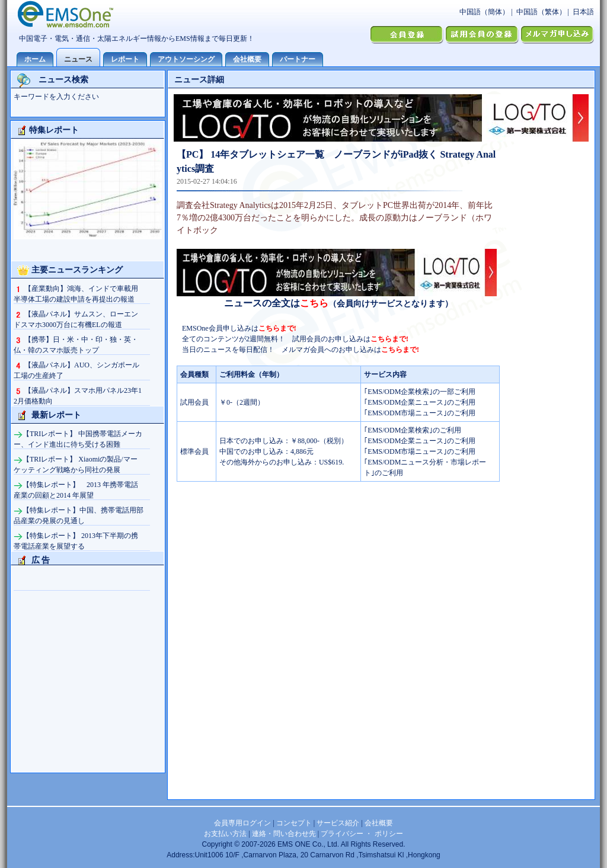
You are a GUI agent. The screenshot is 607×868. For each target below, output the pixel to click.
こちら (314, 303)
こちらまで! (277, 328)
